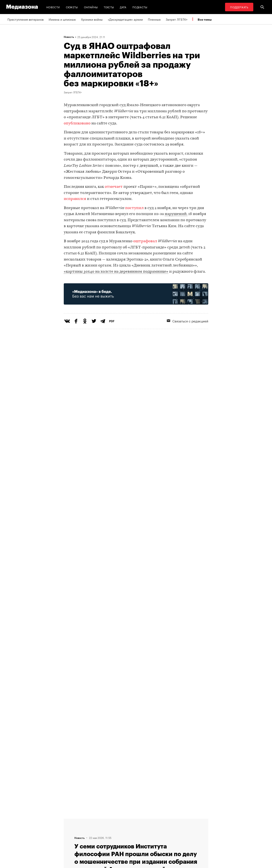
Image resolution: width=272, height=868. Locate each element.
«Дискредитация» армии (125, 19)
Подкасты (140, 7)
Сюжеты (72, 7)
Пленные (154, 19)
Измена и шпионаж (62, 19)
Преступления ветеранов (25, 19)
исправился (75, 199)
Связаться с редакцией (188, 321)
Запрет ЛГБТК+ (177, 19)
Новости (53, 7)
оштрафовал (145, 241)
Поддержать (239, 7)
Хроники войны (92, 19)
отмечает (114, 187)
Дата (123, 7)
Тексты (109, 7)
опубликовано (77, 123)
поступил (134, 208)
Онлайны (91, 7)
